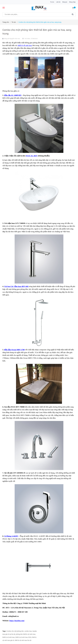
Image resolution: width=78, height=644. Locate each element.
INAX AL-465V (32, 156)
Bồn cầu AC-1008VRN (13, 95)
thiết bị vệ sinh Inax (25, 45)
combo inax (28, 631)
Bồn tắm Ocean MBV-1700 (14, 350)
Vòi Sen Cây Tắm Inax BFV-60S (16, 286)
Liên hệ (58, 2)
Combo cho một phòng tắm (15, 631)
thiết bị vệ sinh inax (9, 637)
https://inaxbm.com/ (17, 621)
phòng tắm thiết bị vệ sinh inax (26, 634)
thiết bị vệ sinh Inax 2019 (23, 637)
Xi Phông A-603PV (11, 536)
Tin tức (52, 2)
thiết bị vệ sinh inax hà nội (23, 640)
